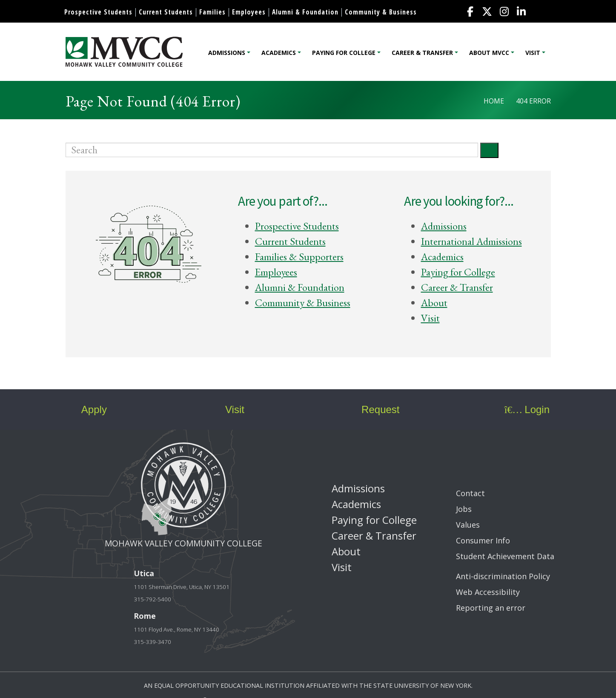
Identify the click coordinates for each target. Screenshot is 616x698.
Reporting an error (491, 608)
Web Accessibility (488, 592)
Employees (249, 12)
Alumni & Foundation (305, 12)
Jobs (464, 509)
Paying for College (344, 53)
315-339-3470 (152, 642)
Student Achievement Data (505, 556)
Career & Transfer (422, 53)
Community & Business (381, 12)
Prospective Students (98, 12)
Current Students (166, 12)
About (434, 303)
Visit (533, 53)
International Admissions (471, 241)
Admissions (227, 53)
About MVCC (489, 53)
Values (468, 525)
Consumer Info (483, 540)
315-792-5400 (152, 599)
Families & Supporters (299, 257)
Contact (470, 493)
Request (374, 409)
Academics (279, 53)
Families (212, 12)
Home (494, 101)
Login (527, 409)
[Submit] (489, 150)
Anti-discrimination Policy (503, 576)
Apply (87, 409)
